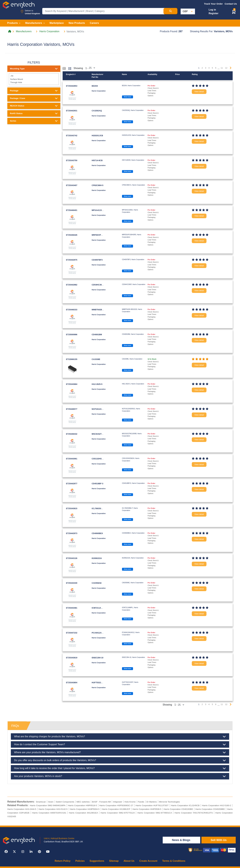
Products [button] (13, 23)
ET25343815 (72, 508)
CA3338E (96, 359)
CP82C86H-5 (97, 185)
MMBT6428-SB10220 (101, 310)
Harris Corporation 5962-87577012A (118, 813)
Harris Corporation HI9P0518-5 (82, 805)
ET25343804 (72, 683)
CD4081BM (97, 335)
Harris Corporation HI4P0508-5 (147, 809)
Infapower (118, 802)
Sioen (51, 802)
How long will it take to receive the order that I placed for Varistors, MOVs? (120, 768)
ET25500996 (72, 335)
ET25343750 (72, 160)
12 (226, 68)
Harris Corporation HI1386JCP (116, 809)
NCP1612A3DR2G (100, 409)
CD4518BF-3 (97, 484)
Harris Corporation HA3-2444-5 (22, 809)
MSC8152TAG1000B (101, 434)
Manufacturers (24, 31)
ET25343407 (72, 185)
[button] (234, 12)
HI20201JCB (97, 136)
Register (214, 13)
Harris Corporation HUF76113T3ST (152, 805)
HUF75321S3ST (99, 683)
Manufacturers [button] (34, 23)
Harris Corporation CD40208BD (210, 809)
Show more (127, 97)
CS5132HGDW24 (99, 459)
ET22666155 (72, 359)
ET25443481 (72, 608)
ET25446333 (72, 310)
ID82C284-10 (97, 658)
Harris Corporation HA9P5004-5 (85, 809)
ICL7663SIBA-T (99, 508)
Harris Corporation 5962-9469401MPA (48, 805)
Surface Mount (34, 79)
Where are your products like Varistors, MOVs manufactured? (120, 752)
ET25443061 (72, 459)
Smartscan (41, 802)
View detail (199, 92)
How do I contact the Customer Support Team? (120, 744)
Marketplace (57, 23)
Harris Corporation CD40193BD (178, 809)
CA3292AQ (97, 111)
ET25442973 (72, 533)
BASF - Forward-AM (101, 802)
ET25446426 (72, 235)
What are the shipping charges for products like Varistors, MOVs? (120, 737)
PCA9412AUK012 (100, 633)
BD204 (95, 86)
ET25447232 (72, 633)
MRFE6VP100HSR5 (101, 235)
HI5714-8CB (97, 160)
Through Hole (34, 82)
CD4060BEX (97, 533)
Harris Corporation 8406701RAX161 (49, 813)
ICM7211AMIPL (99, 608)
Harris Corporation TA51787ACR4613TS (194, 813)
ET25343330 (72, 583)
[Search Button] (171, 11)
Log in (212, 10)
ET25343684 (72, 384)
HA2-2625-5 (97, 384)
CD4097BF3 (97, 260)
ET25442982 (72, 285)
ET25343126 (72, 558)
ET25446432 (72, 434)
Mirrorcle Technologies (169, 802)
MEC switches (83, 802)
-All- (34, 76)
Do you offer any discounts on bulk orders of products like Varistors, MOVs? (120, 760)
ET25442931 (72, 111)
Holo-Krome (130, 802)
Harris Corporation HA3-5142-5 (53, 809)
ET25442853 (72, 86)
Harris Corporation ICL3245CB (185, 805)
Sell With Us (219, 840)
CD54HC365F (98, 285)
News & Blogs (181, 840)
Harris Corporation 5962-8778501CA (155, 813)
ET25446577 (72, 409)
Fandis (141, 802)
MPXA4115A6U (99, 210)
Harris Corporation (49, 31)
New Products (77, 23)
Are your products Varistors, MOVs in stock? (120, 776)
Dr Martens (152, 802)
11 (222, 68)
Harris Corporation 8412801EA (83, 813)
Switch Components (65, 802)
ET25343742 (72, 136)
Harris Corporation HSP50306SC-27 (116, 805)
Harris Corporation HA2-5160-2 (217, 805)
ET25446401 (72, 210)
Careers (94, 23)
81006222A (97, 558)
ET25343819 (72, 658)
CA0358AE (97, 583)
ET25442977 (72, 484)
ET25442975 (72, 260)
